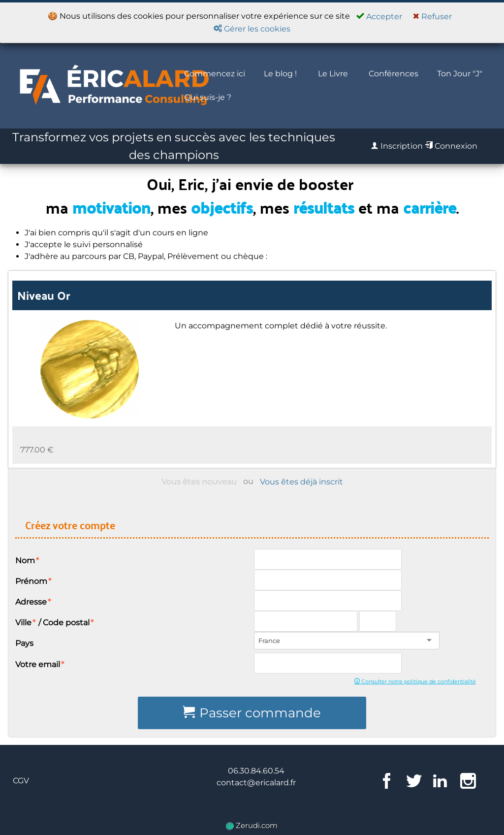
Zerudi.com (252, 825)
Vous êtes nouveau (199, 482)
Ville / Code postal (55, 623)
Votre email (40, 664)
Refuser (432, 16)
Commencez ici (215, 74)
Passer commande (252, 713)
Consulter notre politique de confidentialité (415, 681)
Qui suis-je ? (208, 97)
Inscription (397, 146)
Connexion (451, 146)
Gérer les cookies (252, 29)
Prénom (34, 581)
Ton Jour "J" (460, 74)
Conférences (394, 74)
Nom (28, 561)
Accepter (379, 16)
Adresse (33, 602)
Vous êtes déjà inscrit (301, 482)
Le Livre (333, 74)
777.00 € (37, 450)
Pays (24, 643)
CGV (21, 781)
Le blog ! (280, 74)
